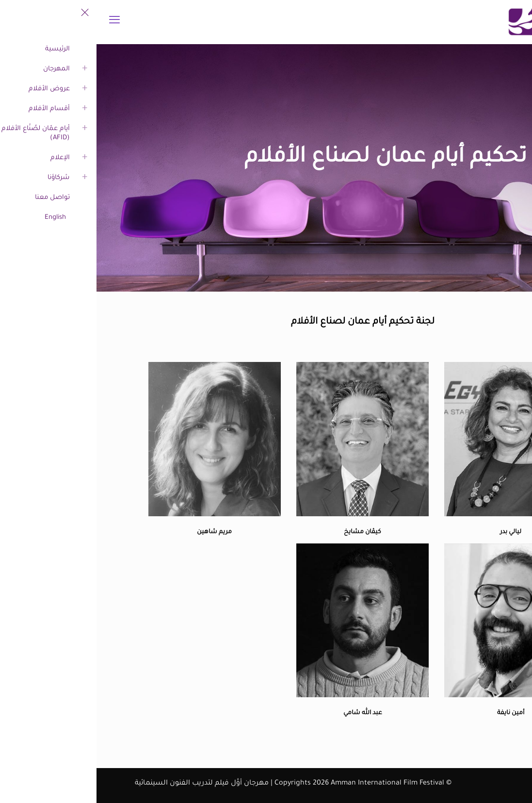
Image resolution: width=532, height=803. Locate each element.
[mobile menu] (18, 22)
